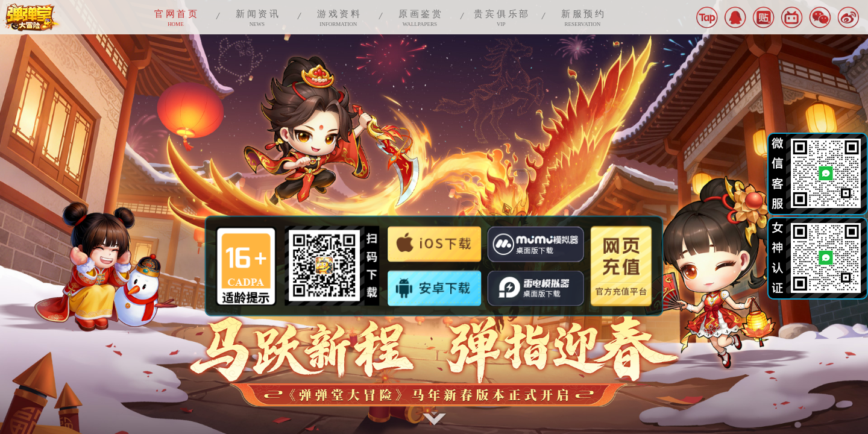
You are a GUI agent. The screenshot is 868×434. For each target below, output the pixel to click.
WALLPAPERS (420, 17)
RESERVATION (583, 17)
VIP (501, 17)
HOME (176, 17)
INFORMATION (338, 17)
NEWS (257, 17)
